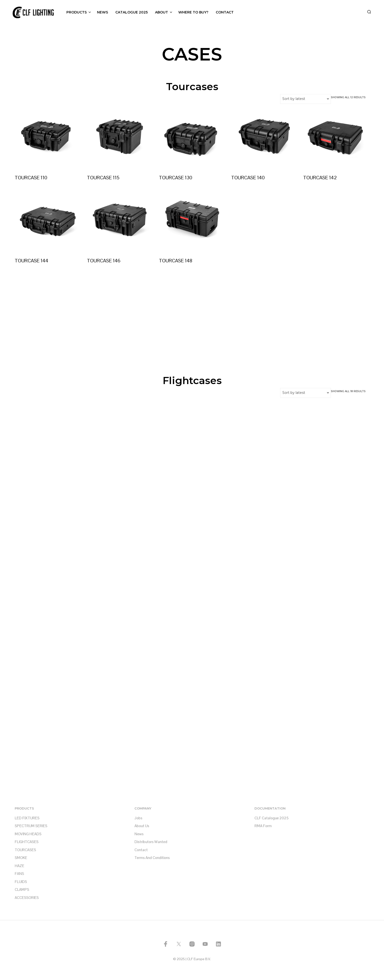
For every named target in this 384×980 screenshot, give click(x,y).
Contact (141, 850)
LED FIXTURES (27, 818)
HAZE (19, 866)
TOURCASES (25, 850)
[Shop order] (306, 99)
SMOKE (21, 858)
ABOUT (162, 12)
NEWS (102, 12)
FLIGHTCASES (27, 842)
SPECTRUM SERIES (31, 826)
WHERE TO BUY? (193, 12)
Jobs (138, 818)
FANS (19, 874)
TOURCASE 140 (249, 175)
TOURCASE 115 (103, 177)
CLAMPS (22, 889)
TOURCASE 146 (105, 258)
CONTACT (225, 12)
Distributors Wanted (151, 842)
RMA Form (263, 826)
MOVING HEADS (28, 834)
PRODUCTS (77, 12)
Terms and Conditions (152, 858)
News (139, 834)
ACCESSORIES (27, 898)
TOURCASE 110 (31, 177)
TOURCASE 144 (31, 261)
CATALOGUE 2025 (132, 12)
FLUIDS (21, 882)
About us (142, 826)
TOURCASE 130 (176, 177)
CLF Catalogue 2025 (271, 818)
